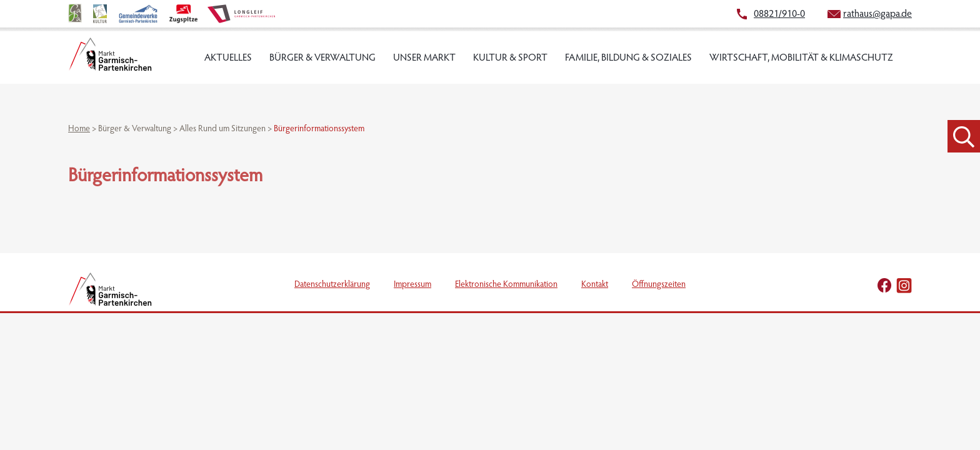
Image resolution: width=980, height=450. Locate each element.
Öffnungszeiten (659, 285)
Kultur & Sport (510, 58)
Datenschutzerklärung (332, 285)
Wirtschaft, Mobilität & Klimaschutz (801, 58)
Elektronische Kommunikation (506, 285)
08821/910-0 (779, 14)
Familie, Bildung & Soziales (628, 58)
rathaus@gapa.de (877, 14)
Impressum (412, 285)
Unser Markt (424, 58)
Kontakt (595, 285)
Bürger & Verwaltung (322, 58)
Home (79, 129)
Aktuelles (228, 58)
